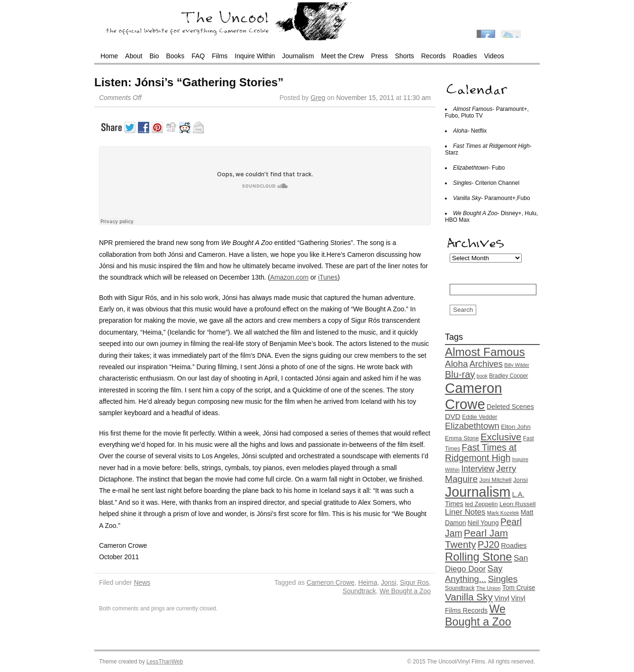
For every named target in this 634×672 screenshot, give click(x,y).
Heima (368, 582)
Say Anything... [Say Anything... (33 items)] (474, 574)
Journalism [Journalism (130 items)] (478, 492)
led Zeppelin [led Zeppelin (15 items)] (481, 504)
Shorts (405, 56)
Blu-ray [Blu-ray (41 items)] (460, 374)
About (134, 56)
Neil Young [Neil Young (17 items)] (483, 523)
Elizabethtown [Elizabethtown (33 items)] (472, 426)
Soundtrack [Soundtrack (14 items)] (460, 588)
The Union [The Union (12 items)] (489, 588)
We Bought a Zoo (405, 591)
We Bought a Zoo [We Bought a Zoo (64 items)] (478, 615)
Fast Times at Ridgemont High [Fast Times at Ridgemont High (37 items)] (481, 453)
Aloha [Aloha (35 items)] (456, 364)
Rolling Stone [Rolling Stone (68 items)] (479, 557)
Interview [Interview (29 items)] (478, 469)
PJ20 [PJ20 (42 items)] (489, 545)
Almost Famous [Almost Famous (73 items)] (485, 352)
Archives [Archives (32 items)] (486, 364)
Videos (494, 56)
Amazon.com (289, 277)
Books (176, 56)
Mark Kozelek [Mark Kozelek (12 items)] (503, 513)
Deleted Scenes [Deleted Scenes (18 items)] (510, 407)
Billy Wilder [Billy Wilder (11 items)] (517, 365)
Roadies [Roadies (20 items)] (514, 545)
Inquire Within (255, 56)
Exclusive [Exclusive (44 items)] (501, 437)
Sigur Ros (414, 582)
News (142, 582)
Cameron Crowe (331, 582)
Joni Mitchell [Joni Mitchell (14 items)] (495, 480)
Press (380, 56)
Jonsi (389, 582)
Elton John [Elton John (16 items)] (516, 427)
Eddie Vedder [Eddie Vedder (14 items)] (480, 417)
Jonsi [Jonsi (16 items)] (521, 480)
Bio (154, 56)
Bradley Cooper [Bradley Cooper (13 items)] (508, 376)
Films (220, 56)
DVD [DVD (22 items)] (453, 416)
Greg (318, 98)
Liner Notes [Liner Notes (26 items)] (465, 512)
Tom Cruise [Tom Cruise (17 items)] (519, 588)
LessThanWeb (165, 662)
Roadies (465, 56)
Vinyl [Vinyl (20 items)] (502, 598)
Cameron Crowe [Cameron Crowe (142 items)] (474, 396)
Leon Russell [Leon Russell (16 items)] (518, 504)
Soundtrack (359, 591)
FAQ (198, 56)
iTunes (328, 277)
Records (434, 56)
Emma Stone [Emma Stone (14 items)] (462, 438)
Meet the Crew (343, 56)
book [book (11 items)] (482, 376)
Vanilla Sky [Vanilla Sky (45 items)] (469, 597)
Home (109, 56)
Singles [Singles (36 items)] (503, 579)
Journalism (298, 56)
